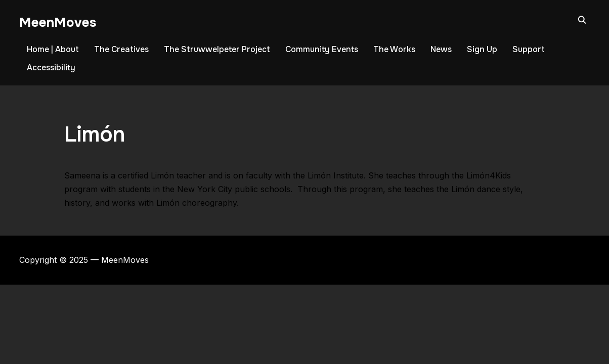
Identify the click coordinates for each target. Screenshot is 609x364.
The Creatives (121, 49)
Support (529, 49)
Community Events (322, 49)
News (441, 49)
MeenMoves (58, 22)
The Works (394, 49)
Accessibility (51, 67)
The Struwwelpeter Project (217, 49)
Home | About (53, 49)
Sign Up (482, 49)
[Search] (582, 19)
